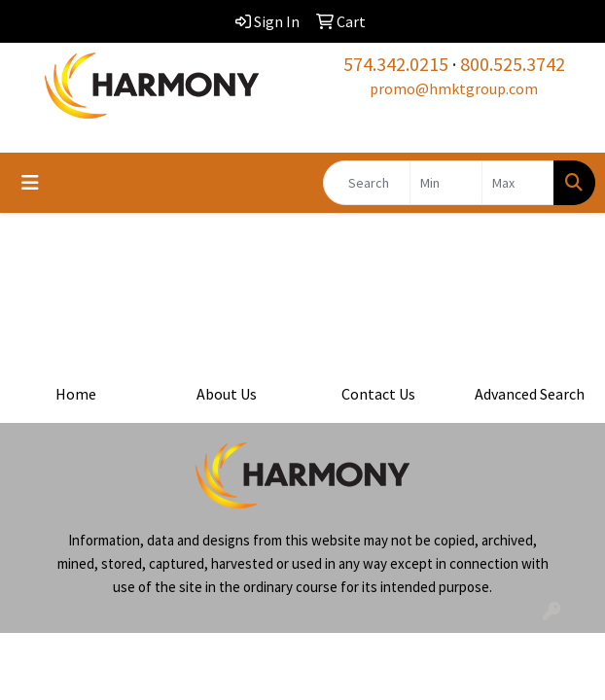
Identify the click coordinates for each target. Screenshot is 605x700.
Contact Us (378, 394)
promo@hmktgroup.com (454, 88)
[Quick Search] (367, 183)
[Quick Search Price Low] (446, 183)
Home (76, 394)
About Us (227, 394)
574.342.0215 (396, 64)
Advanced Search (530, 394)
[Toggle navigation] (30, 183)
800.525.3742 (513, 64)
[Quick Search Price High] (518, 183)
